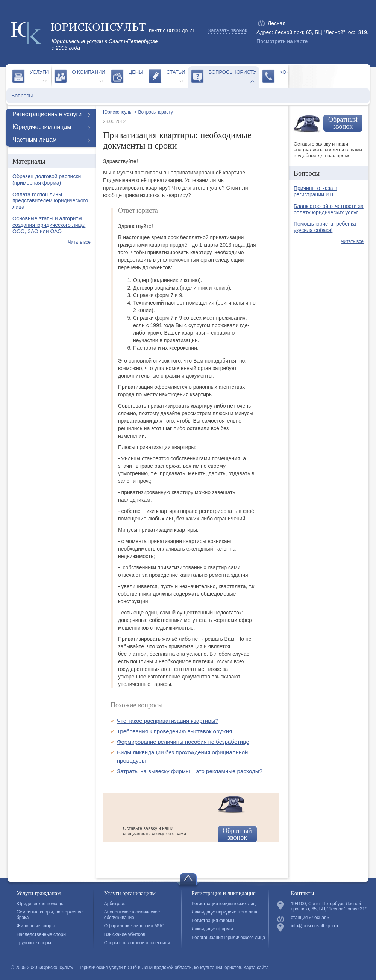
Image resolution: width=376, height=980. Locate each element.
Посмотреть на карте (282, 41)
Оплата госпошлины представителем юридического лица (50, 201)
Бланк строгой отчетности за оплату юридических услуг (329, 209)
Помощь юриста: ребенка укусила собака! (325, 227)
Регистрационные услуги (47, 114)
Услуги (39, 72)
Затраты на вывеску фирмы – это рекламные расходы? (190, 771)
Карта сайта (256, 968)
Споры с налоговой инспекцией (137, 943)
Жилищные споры (36, 926)
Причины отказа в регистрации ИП (315, 191)
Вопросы (22, 96)
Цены (136, 72)
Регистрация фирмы (213, 921)
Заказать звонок (227, 30)
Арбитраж (114, 904)
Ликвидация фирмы (212, 929)
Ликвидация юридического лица (225, 912)
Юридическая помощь (40, 904)
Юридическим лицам (42, 127)
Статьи (176, 72)
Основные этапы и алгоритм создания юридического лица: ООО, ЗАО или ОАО (49, 225)
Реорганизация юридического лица (229, 938)
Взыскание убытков (125, 934)
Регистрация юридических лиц (224, 904)
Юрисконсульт (118, 112)
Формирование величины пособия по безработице (183, 742)
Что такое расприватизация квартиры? (168, 721)
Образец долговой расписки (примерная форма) (47, 180)
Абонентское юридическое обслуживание (132, 915)
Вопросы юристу (233, 72)
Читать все (79, 242)
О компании (88, 72)
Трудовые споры (34, 943)
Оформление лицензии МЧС (134, 926)
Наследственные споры (42, 934)
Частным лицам (35, 140)
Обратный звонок (237, 834)
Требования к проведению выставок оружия (174, 731)
